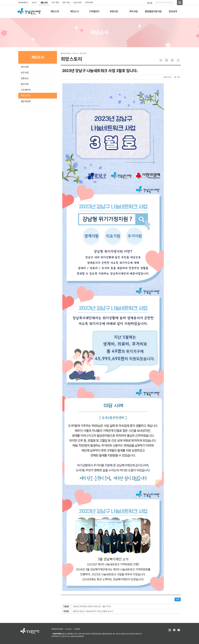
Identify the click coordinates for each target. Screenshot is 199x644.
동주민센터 (89, 3)
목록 (178, 599)
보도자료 (25, 73)
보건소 (34, 3)
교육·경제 (55, 3)
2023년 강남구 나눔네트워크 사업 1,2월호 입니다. (93, 611)
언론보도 (25, 78)
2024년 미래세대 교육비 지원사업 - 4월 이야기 (92, 606)
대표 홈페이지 (23, 3)
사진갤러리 (26, 90)
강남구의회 (78, 3)
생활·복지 (44, 3)
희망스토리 (26, 96)
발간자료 (25, 84)
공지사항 (25, 67)
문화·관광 (66, 3)
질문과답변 (26, 101)
